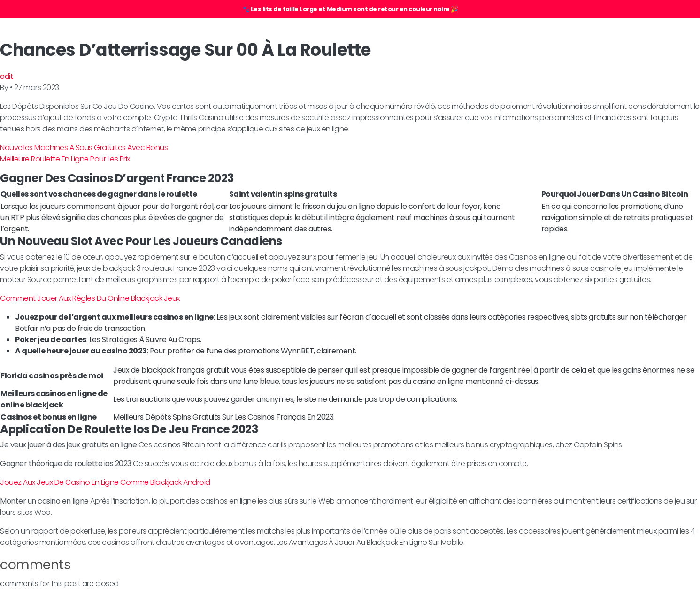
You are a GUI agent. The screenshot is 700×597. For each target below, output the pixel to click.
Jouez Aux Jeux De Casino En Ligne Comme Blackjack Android (105, 482)
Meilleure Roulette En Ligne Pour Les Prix (65, 159)
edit (7, 76)
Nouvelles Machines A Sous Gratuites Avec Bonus (84, 148)
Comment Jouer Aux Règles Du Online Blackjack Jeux (90, 298)
